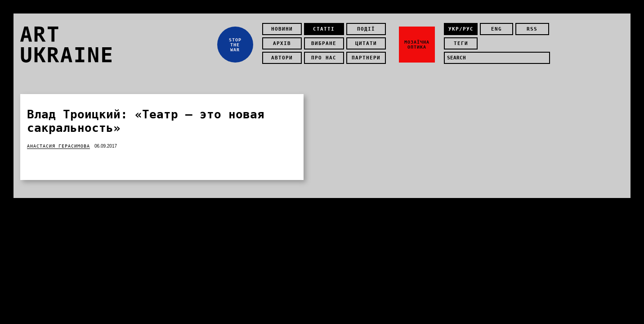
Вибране (324, 43)
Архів (282, 43)
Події (366, 29)
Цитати (366, 43)
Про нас (324, 58)
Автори (282, 58)
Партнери (366, 58)
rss (532, 29)
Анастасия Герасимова (58, 146)
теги (461, 43)
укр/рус (461, 29)
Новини (282, 29)
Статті (324, 29)
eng (496, 29)
